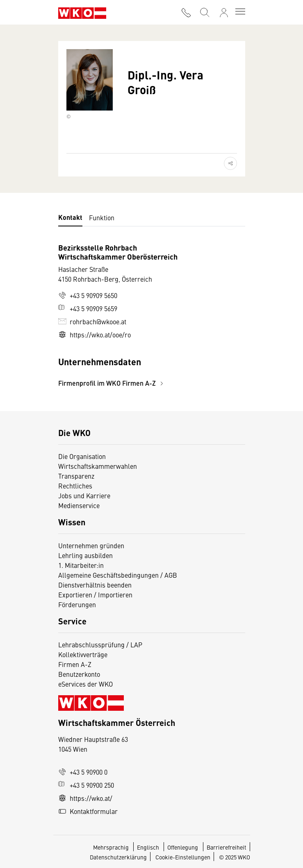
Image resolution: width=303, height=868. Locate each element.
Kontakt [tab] (70, 217)
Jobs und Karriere (84, 495)
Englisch (149, 847)
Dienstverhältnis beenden (95, 585)
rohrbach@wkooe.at (92, 321)
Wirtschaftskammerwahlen (98, 466)
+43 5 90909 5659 (88, 308)
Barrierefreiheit (227, 847)
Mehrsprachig (112, 847)
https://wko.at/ (85, 798)
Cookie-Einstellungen (183, 857)
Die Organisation (82, 456)
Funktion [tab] (102, 217)
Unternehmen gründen (91, 545)
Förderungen (77, 604)
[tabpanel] (152, 315)
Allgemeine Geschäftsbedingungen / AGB (118, 575)
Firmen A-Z (75, 664)
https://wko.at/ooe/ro (95, 335)
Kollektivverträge (83, 654)
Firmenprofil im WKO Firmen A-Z (112, 383)
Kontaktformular (88, 811)
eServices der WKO (85, 684)
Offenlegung (183, 847)
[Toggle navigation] (240, 12)
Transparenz (76, 476)
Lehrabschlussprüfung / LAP (100, 644)
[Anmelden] (224, 13)
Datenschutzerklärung (118, 857)
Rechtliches (75, 486)
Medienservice (79, 505)
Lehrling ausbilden (85, 555)
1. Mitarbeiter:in (81, 565)
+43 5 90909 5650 (88, 295)
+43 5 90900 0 (83, 772)
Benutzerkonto (79, 674)
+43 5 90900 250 (86, 785)
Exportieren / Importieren (95, 594)
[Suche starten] (204, 12)
